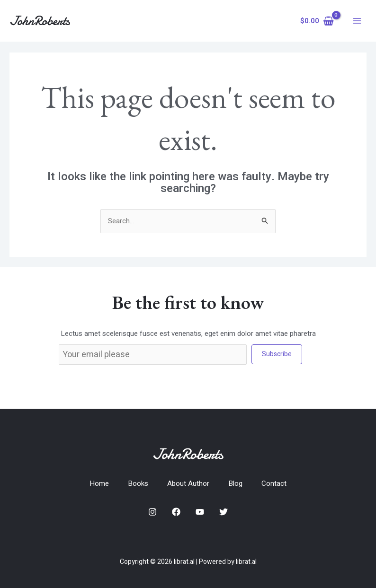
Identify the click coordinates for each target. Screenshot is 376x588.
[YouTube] (200, 512)
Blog (235, 483)
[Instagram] (152, 512)
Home (99, 483)
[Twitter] (224, 512)
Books (138, 483)
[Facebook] (176, 512)
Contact (274, 483)
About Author (188, 483)
